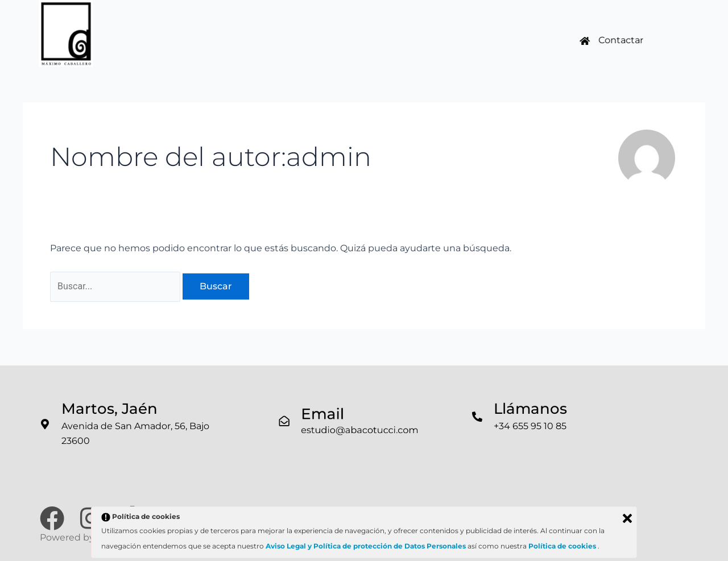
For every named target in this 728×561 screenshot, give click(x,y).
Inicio (175, 38)
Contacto (491, 38)
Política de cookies (563, 546)
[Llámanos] (477, 417)
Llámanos (530, 409)
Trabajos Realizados (262, 38)
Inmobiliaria (364, 38)
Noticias (430, 38)
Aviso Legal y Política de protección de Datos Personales (366, 546)
